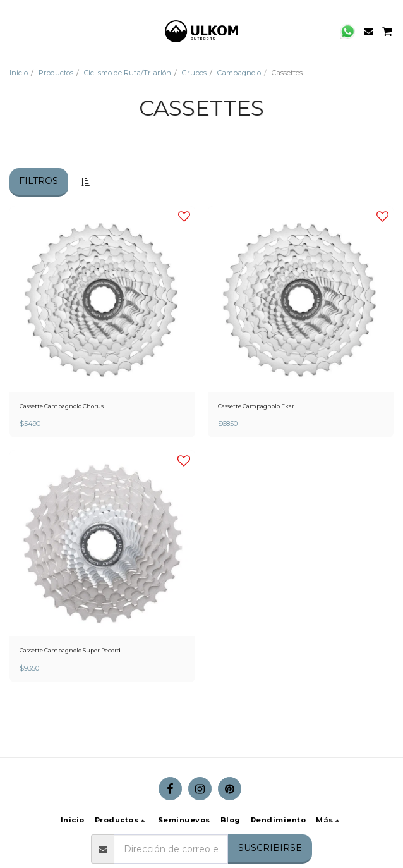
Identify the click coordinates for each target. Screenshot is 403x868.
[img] (102, 299)
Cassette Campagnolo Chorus (62, 406)
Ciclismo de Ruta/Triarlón (128, 73)
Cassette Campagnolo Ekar (256, 406)
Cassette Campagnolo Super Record (70, 650)
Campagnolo (239, 73)
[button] (14, 31)
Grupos (194, 73)
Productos (56, 73)
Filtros (39, 181)
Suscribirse (270, 848)
